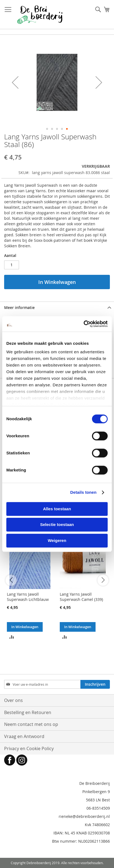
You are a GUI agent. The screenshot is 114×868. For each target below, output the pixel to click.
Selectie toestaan (57, 524)
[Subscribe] (95, 684)
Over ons (13, 700)
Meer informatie (19, 307)
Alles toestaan (57, 509)
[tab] (57, 307)
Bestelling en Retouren (28, 712)
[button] (15, 82)
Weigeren (57, 540)
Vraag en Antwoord (24, 736)
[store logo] (40, 15)
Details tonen (83, 492)
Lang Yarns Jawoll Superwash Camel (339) (81, 597)
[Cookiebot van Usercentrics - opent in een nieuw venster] (84, 324)
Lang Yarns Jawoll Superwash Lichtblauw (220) (28, 599)
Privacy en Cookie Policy (29, 748)
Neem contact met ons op (31, 724)
